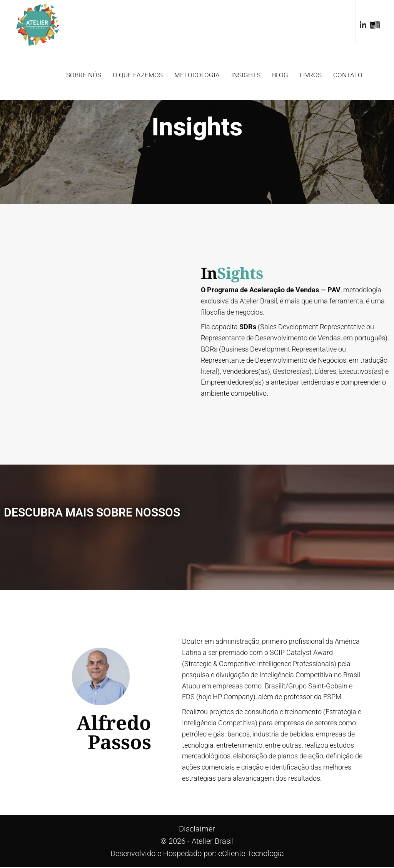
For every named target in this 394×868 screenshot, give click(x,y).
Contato (348, 75)
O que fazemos (138, 75)
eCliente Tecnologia (251, 854)
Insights (246, 75)
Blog (280, 75)
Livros (311, 75)
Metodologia (197, 75)
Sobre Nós (84, 75)
